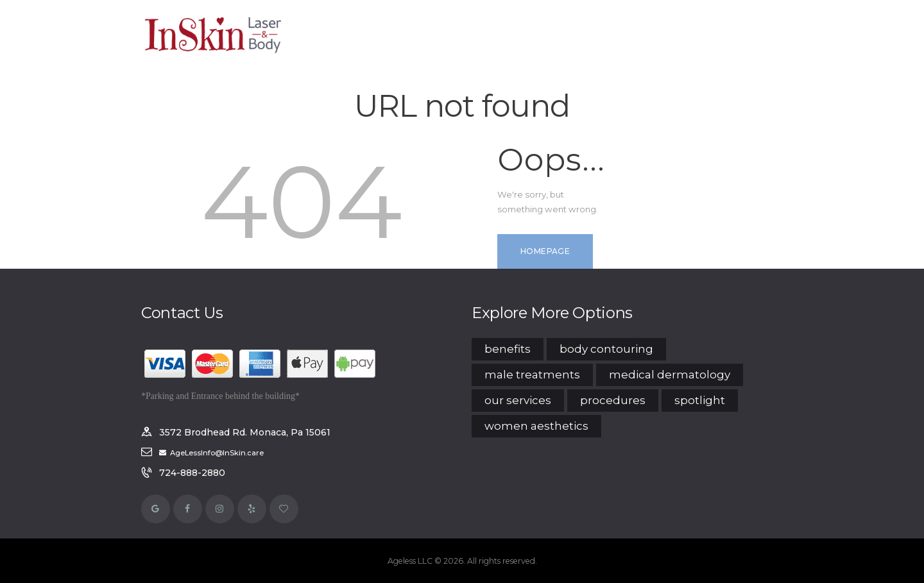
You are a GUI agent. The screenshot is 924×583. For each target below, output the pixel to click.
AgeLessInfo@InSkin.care (217, 453)
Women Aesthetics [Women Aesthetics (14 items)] (536, 426)
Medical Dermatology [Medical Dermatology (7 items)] (670, 375)
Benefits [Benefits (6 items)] (508, 349)
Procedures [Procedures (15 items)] (613, 400)
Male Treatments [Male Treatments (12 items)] (532, 375)
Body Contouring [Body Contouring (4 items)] (606, 349)
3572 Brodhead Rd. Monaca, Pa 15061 (245, 432)
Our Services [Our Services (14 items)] (518, 400)
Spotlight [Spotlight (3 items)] (700, 400)
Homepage (545, 251)
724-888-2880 (192, 473)
